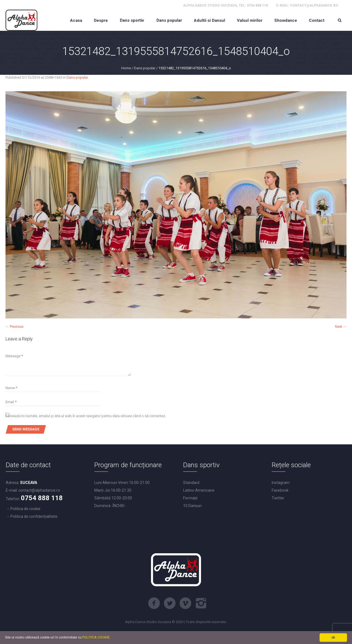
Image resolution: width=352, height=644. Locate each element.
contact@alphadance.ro (314, 5)
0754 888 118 (257, 5)
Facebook (280, 490)
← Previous (14, 327)
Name (11, 388)
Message (14, 356)
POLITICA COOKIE (96, 637)
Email (11, 402)
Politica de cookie (25, 509)
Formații (190, 498)
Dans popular (145, 68)
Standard (191, 483)
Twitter (278, 498)
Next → (341, 327)
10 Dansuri (192, 506)
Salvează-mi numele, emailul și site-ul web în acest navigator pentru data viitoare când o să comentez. (86, 416)
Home (126, 68)
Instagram (281, 483)
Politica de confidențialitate (34, 516)
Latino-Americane (199, 490)
